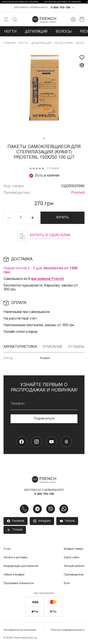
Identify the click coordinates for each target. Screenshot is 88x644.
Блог (67, 583)
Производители (74, 575)
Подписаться (44, 419)
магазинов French (48, 279)
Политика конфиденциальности (68, 630)
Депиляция (36, 32)
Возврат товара (73, 549)
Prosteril (78, 193)
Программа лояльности (19, 583)
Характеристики (20, 347)
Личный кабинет (74, 566)
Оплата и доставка (15, 557)
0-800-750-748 (60, 8)
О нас (7, 549)
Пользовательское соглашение (20, 630)
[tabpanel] (44, 92)
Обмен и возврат (14, 575)
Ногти (10, 32)
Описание (52, 347)
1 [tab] (44, 138)
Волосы (64, 32)
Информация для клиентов (21, 566)
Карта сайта (71, 557)
